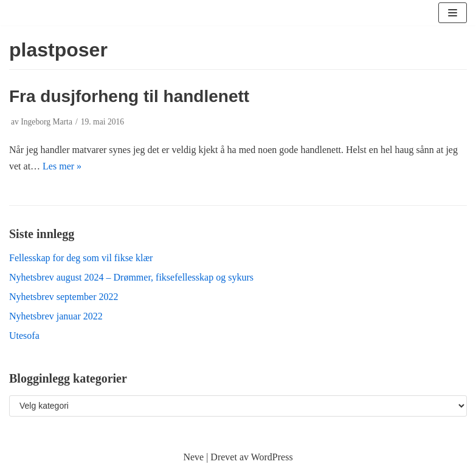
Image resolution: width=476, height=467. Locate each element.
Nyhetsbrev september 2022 (64, 297)
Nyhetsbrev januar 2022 (56, 316)
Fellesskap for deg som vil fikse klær (81, 258)
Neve (193, 457)
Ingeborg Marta (47, 122)
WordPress (272, 457)
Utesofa (24, 336)
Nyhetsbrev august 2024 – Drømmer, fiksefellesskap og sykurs (131, 277)
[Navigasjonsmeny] (453, 13)
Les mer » (62, 166)
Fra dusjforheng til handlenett (129, 96)
